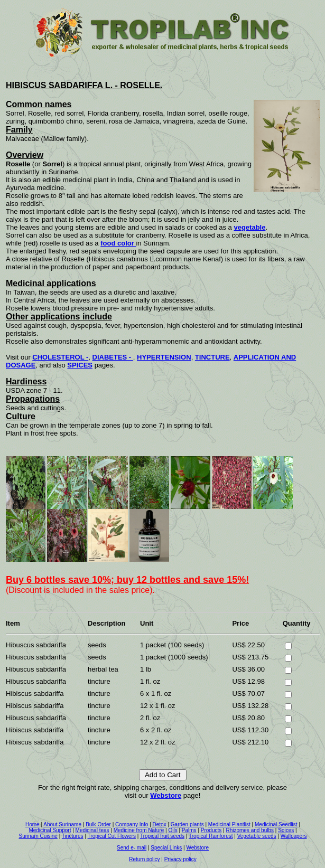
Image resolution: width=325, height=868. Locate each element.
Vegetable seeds (257, 836)
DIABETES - (113, 357)
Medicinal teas (92, 830)
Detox (160, 824)
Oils (173, 830)
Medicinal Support (50, 830)
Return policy (144, 859)
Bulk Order (98, 824)
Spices (286, 830)
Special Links (166, 848)
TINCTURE (212, 357)
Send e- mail (132, 848)
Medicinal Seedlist (276, 824)
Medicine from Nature (139, 830)
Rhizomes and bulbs (250, 830)
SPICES (80, 365)
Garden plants (187, 824)
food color (117, 243)
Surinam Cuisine (38, 836)
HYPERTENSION (164, 357)
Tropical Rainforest (211, 836)
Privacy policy (180, 859)
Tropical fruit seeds (162, 836)
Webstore (166, 795)
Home (32, 824)
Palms (189, 830)
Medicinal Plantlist (229, 824)
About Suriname (62, 824)
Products (211, 830)
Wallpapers (294, 836)
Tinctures (73, 836)
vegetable (249, 227)
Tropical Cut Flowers (112, 836)
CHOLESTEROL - (60, 357)
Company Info (132, 824)
